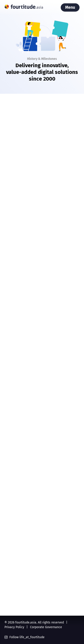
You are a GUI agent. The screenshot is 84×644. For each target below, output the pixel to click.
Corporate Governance (46, 627)
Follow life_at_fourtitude (25, 637)
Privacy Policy (14, 627)
